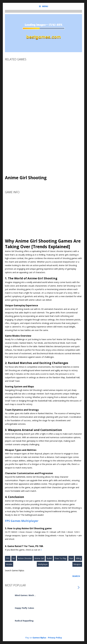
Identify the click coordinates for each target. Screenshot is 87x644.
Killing (78, 558)
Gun (71, 558)
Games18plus (39, 638)
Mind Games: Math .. (25, 595)
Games (16, 521)
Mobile (9, 564)
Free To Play (61, 558)
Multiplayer (30, 521)
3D (14, 558)
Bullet (49, 558)
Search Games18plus (15, 570)
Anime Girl (39, 558)
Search (76, 576)
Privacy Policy (55, 638)
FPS (7, 521)
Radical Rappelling (24, 621)
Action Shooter (25, 558)
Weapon (77, 564)
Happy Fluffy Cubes (24, 608)
